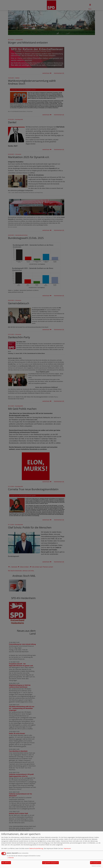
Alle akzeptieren (96, 863)
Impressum (67, 848)
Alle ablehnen (6, 863)
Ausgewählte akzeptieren (51, 863)
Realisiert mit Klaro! (96, 866)
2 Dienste (10, 858)
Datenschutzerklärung (36, 848)
